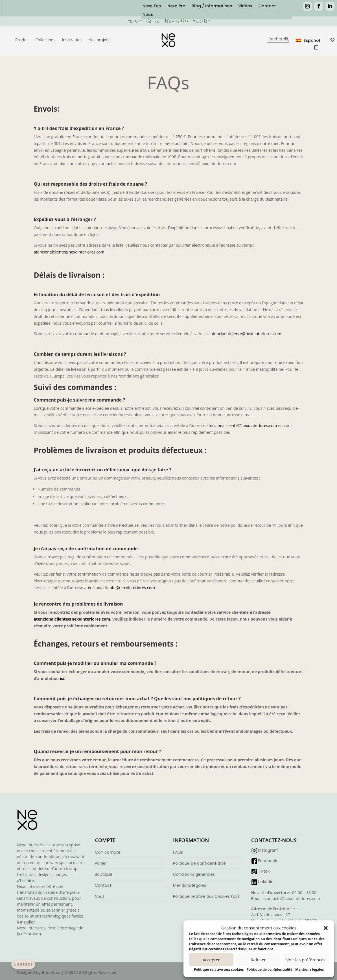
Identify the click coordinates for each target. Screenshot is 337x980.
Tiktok (264, 871)
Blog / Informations (212, 6)
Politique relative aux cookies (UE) (206, 896)
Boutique (104, 874)
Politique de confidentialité (269, 969)
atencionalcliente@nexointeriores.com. (69, 252)
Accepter (211, 960)
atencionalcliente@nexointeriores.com (242, 425)
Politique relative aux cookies (219, 969)
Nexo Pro (176, 6)
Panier (101, 863)
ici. (63, 678)
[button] (326, 928)
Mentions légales (309, 969)
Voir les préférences (306, 960)
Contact (267, 6)
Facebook (268, 861)
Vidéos (245, 6)
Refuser (258, 960)
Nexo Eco (152, 6)
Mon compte (108, 852)
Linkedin (266, 882)
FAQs (178, 852)
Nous (148, 15)
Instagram (268, 850)
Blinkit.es (51, 973)
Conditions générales (194, 874)
